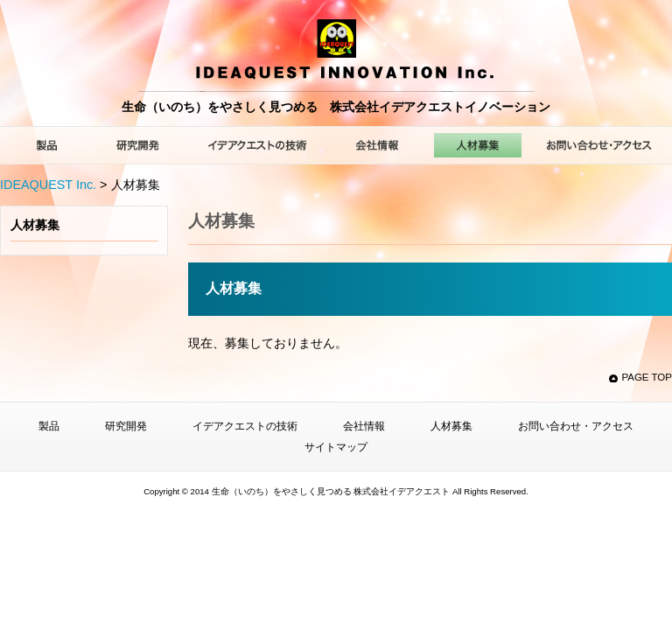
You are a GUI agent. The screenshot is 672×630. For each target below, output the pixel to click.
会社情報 (364, 426)
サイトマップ (336, 447)
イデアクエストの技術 (245, 426)
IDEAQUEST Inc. (48, 185)
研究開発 (126, 426)
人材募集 (35, 225)
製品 (49, 426)
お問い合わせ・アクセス (576, 426)
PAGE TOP (647, 377)
